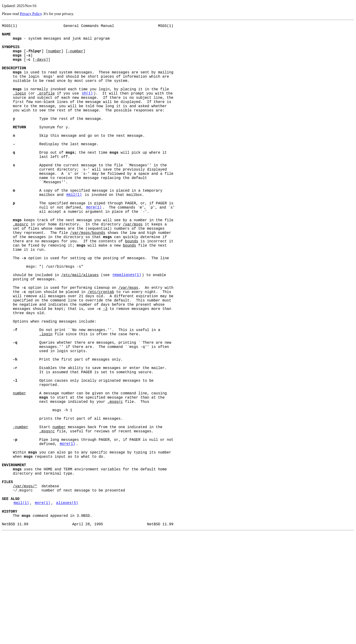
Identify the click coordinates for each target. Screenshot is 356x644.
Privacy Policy (31, 14)
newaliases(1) (127, 331)
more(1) (94, 248)
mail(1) (74, 233)
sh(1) (87, 109)
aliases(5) (67, 610)
